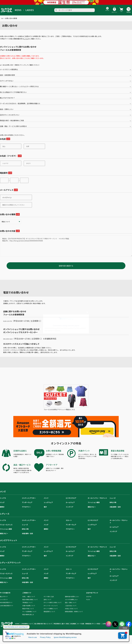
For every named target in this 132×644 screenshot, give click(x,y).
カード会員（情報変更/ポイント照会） (79, 627)
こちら (26, 39)
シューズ (113, 501)
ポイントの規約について (51, 612)
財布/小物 (113, 506)
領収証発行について (49, 615)
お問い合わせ (94, 627)
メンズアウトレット (9, 543)
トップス (3, 501)
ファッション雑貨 (94, 506)
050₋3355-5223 (10, 342)
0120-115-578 (9, 324)
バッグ (2, 506)
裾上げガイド (4, 600)
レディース (5, 517)
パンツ (46, 501)
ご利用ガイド (27, 596)
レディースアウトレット (10, 566)
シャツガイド (4, 603)
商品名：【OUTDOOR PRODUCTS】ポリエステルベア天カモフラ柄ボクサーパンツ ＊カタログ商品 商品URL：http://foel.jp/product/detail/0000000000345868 (66, 246)
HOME (17, 627)
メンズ (3, 495)
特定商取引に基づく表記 (55, 627)
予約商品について (27, 606)
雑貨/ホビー (92, 510)
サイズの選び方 (5, 596)
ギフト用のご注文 (49, 600)
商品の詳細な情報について (30, 603)
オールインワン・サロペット (97, 501)
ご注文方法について (71, 609)
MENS (18, 10)
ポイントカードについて (51, 609)
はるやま (89, 600)
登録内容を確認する (66, 269)
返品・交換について (71, 606)
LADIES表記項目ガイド (7, 609)
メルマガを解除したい (71, 603)
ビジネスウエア (71, 501)
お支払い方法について (71, 612)
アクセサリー (26, 510)
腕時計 (2, 510)
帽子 (45, 510)
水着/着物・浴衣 (115, 510)
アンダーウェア (27, 506)
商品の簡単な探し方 (28, 618)
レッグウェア (48, 506)
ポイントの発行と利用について (53, 606)
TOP (3, 18)
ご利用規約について (25, 627)
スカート (69, 523)
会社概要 (65, 627)
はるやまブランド (92, 596)
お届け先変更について (29, 609)
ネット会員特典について (29, 615)
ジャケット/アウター (29, 501)
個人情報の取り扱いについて (39, 627)
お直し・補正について (29, 600)
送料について (47, 603)
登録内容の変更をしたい (72, 600)
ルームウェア (70, 506)
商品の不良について (28, 612)
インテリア (70, 510)
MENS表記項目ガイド (6, 606)
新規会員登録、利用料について (74, 615)
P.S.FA (88, 603)
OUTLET (101, 12)
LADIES (30, 10)
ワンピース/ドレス (6, 528)
